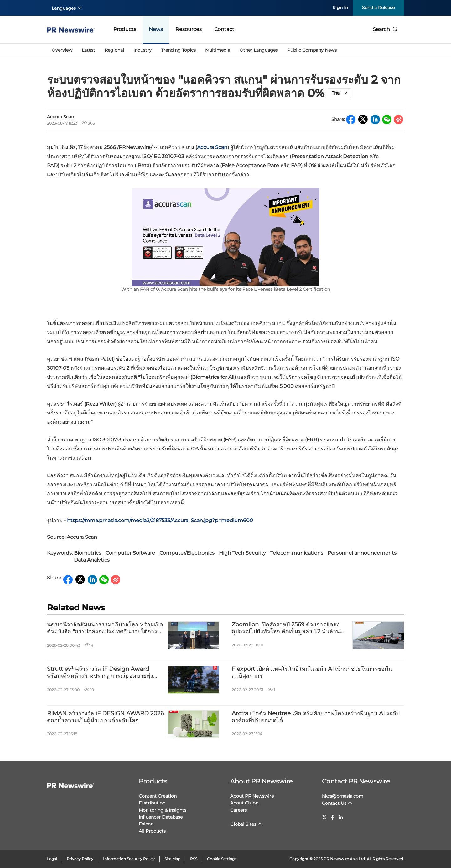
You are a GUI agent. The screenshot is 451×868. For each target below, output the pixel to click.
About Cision (244, 803)
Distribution (152, 803)
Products (125, 29)
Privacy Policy (80, 859)
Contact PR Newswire (356, 781)
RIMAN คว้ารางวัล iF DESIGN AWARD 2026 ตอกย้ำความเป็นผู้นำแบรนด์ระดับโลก (105, 717)
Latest (88, 50)
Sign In (340, 8)
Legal (52, 859)
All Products (152, 831)
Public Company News (312, 50)
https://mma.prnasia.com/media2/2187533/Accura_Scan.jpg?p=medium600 (160, 520)
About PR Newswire (261, 781)
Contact (224, 29)
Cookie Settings (222, 859)
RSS (194, 859)
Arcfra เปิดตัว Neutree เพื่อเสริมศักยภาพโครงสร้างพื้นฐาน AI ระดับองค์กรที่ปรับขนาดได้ (316, 717)
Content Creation (158, 796)
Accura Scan (212, 147)
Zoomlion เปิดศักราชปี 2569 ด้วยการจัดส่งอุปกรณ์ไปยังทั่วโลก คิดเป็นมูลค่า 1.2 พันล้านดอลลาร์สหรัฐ (286, 628)
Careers (238, 810)
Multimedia (218, 50)
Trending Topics (178, 50)
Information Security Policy (129, 859)
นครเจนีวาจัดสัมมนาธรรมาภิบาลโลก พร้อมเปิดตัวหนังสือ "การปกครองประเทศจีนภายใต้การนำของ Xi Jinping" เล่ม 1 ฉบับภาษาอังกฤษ (106, 628)
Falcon (146, 824)
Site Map (172, 859)
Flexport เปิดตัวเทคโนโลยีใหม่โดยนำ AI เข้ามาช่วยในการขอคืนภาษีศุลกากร (312, 673)
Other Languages (259, 50)
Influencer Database (161, 817)
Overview (62, 50)
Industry (143, 50)
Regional (114, 50)
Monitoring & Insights (163, 810)
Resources (189, 29)
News (156, 29)
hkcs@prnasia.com (343, 796)
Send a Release (378, 8)
